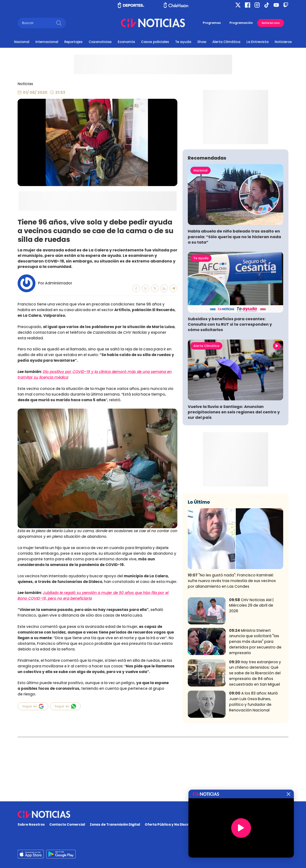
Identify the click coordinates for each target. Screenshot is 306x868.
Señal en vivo (271, 23)
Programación (241, 23)
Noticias (25, 84)
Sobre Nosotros (31, 824)
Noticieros (283, 42)
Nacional (22, 42)
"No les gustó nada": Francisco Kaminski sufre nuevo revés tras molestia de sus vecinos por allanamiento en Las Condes (232, 645)
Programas (212, 23)
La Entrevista (258, 42)
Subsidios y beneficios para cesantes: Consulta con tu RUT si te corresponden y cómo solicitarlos (230, 389)
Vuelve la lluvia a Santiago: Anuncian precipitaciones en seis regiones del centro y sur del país (234, 476)
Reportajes (73, 42)
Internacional (47, 42)
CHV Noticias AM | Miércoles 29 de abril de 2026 (251, 670)
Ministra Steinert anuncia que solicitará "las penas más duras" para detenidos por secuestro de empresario (255, 706)
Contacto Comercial (67, 824)
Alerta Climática (226, 42)
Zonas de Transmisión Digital (115, 824)
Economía (126, 42)
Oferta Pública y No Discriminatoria (176, 824)
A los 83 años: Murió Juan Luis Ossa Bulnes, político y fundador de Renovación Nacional (254, 766)
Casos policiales (155, 42)
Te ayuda (183, 42)
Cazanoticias (100, 42)
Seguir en (33, 706)
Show (202, 42)
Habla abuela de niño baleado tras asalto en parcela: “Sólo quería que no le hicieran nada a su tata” (234, 301)
